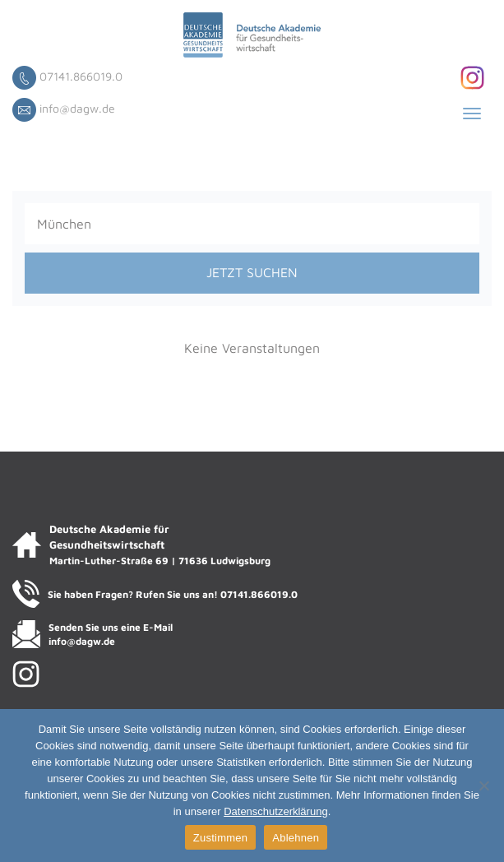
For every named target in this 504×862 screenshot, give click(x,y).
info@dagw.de (77, 108)
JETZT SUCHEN (252, 272)
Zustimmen (221, 838)
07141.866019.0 (81, 76)
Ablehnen (296, 838)
